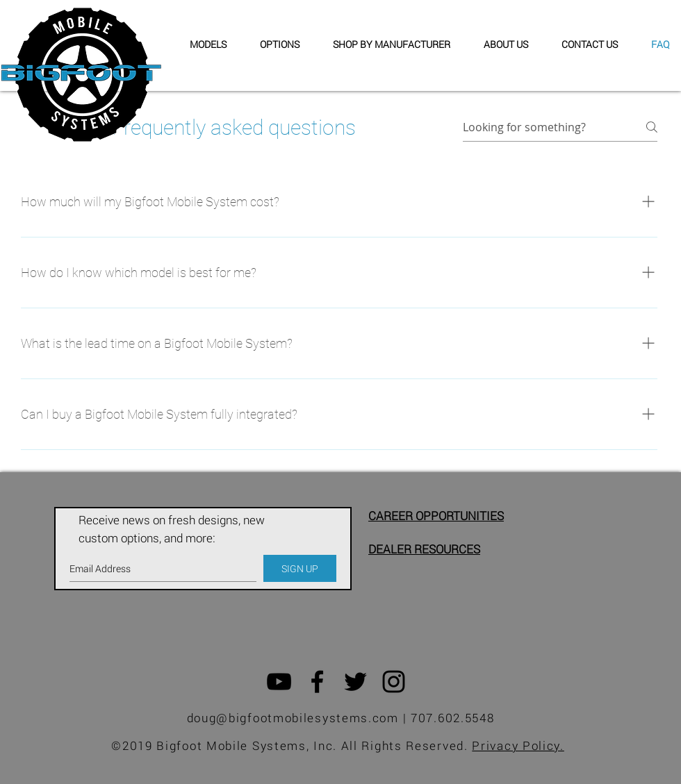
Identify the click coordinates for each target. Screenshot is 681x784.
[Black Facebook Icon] (317, 682)
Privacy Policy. (518, 745)
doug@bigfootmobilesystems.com (293, 718)
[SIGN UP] (300, 568)
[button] (385, 44)
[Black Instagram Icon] (394, 682)
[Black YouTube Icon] (279, 682)
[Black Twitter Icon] (355, 682)
